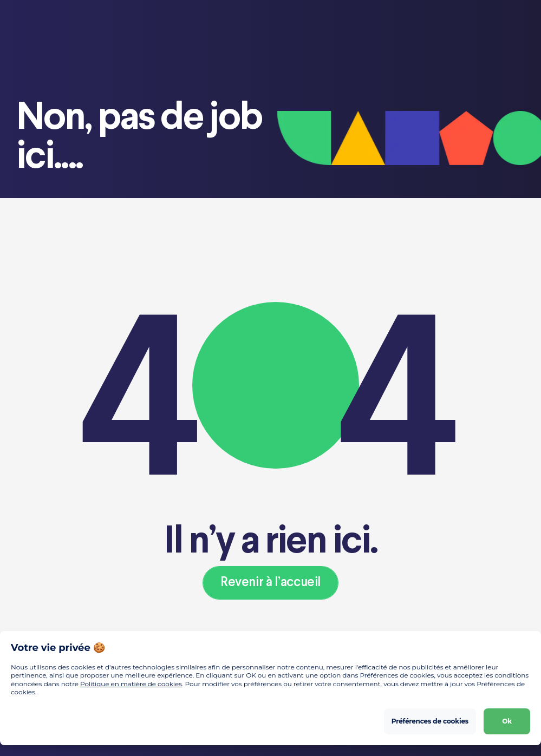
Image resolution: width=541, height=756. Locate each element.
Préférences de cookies (430, 721)
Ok (507, 721)
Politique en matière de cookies (131, 684)
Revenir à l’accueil (270, 583)
